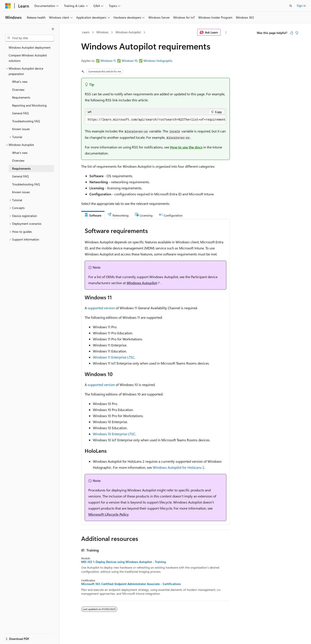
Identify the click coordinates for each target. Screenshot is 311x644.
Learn (86, 32)
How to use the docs (186, 147)
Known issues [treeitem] (21, 129)
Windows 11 (108, 61)
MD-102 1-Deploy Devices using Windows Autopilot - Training (124, 562)
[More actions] (226, 32)
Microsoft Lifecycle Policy (108, 514)
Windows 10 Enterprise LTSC (114, 434)
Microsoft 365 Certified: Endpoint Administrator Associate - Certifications (131, 584)
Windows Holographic (158, 61)
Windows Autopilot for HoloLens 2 (179, 467)
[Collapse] (53, 29)
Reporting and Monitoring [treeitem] (29, 105)
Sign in (301, 6)
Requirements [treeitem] (21, 97)
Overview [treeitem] (18, 90)
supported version (101, 308)
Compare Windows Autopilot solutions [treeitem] (28, 58)
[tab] (93, 215)
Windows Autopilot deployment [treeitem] (30, 47)
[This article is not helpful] (297, 33)
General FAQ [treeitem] (20, 113)
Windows (102, 32)
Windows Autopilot (128, 32)
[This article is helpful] (292, 33)
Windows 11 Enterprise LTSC (114, 357)
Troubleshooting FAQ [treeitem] (26, 121)
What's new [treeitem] (20, 82)
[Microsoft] (8, 6)
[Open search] (291, 6)
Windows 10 (129, 61)
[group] (155, 120)
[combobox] (30, 38)
